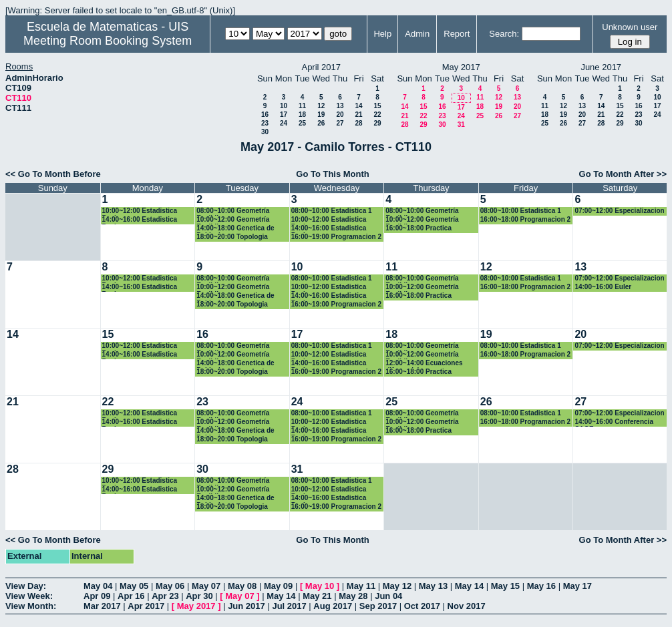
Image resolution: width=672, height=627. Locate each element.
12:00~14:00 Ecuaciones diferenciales (424, 364)
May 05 (134, 586)
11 (302, 106)
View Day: (26, 586)
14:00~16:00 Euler (603, 287)
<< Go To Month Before (53, 174)
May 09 (278, 586)
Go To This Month (333, 174)
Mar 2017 (102, 606)
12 (321, 106)
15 (377, 106)
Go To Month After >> (623, 174)
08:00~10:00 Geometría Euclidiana (233, 211)
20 (340, 115)
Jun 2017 (246, 606)
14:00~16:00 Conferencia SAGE (614, 422)
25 (302, 123)
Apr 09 (97, 596)
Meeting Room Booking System (108, 41)
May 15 (505, 586)
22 (377, 115)
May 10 (320, 586)
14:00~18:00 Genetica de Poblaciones (235, 229)
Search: (504, 34)
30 (265, 132)
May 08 (242, 586)
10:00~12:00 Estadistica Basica (140, 211)
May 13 (433, 586)
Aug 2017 (333, 606)
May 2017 (196, 606)
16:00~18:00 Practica (418, 228)
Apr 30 (199, 596)
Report (457, 34)
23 (265, 123)
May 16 (541, 586)
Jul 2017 (289, 606)
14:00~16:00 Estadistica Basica (140, 220)
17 (284, 115)
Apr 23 (165, 596)
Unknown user (630, 27)
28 (358, 123)
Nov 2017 (467, 606)
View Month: (31, 606)
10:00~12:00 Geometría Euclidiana (233, 220)
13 (340, 106)
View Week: (29, 596)
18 (302, 115)
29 (377, 123)
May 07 (206, 586)
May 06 (170, 586)
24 (284, 123)
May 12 (397, 586)
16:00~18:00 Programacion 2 (525, 219)
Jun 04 (388, 596)
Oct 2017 (422, 606)
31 (461, 125)
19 (321, 115)
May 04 (98, 586)
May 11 (361, 586)
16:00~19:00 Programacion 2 (336, 237)
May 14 (469, 586)
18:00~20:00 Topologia (232, 237)
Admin (417, 34)
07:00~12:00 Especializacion (619, 211)
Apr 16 (131, 596)
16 (265, 115)
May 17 (577, 586)
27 (340, 123)
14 (358, 106)
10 (284, 106)
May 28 (353, 596)
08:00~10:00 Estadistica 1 (332, 211)
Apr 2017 (146, 606)
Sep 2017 (378, 606)
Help (382, 34)
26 (321, 123)
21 (358, 115)
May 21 (317, 596)
